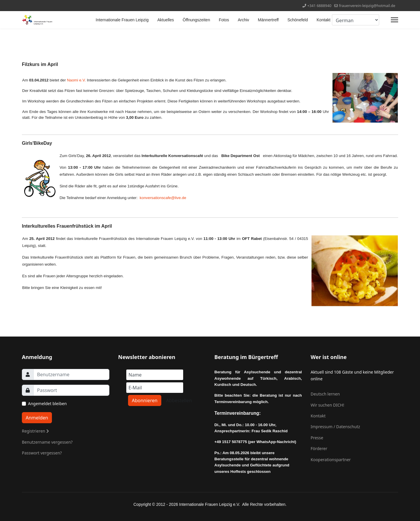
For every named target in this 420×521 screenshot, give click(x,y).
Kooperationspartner (331, 460)
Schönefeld (297, 20)
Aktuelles (166, 20)
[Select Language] (356, 20)
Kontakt (324, 20)
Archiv (243, 20)
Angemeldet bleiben (47, 404)
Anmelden (37, 418)
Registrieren (35, 431)
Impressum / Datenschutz (335, 427)
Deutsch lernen (325, 394)
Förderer (319, 448)
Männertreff (268, 20)
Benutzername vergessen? (47, 442)
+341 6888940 (320, 6)
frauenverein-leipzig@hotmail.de (367, 6)
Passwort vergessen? (42, 453)
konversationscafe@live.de (163, 198)
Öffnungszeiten (196, 20)
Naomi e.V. (76, 80)
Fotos (224, 20)
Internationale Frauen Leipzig (122, 20)
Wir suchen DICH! (327, 405)
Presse (317, 438)
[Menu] (394, 20)
